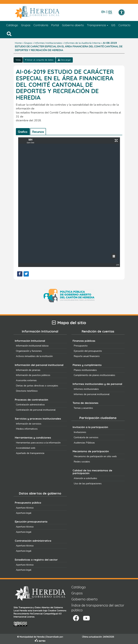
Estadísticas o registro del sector (36, 560)
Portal (55, 25)
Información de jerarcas (28, 370)
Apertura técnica (25, 508)
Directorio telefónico (27, 391)
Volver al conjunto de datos (39, 60)
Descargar (64, 60)
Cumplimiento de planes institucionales (94, 375)
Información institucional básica (32, 346)
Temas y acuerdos (83, 408)
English (103, 12)
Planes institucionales (85, 370)
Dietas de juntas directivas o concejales (37, 386)
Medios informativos (27, 429)
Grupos (26, 25)
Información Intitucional (30, 341)
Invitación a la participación (90, 427)
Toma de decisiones (85, 403)
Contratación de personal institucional (36, 410)
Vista (18, 60)
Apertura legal (24, 513)
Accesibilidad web (26, 448)
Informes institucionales (86, 389)
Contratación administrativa (30, 405)
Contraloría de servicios (86, 437)
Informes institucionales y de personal (97, 384)
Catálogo (12, 25)
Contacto (124, 25)
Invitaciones (80, 432)
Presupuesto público (28, 503)
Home (18, 43)
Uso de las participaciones (88, 484)
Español (110, 12)
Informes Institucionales (48, 43)
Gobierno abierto (73, 25)
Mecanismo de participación (91, 451)
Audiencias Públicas (84, 443)
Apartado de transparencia (30, 453)
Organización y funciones (29, 351)
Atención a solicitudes (85, 478)
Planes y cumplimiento (87, 365)
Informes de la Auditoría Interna (82, 43)
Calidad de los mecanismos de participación (92, 472)
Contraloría (41, 25)
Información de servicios (29, 424)
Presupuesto (81, 346)
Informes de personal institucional (92, 394)
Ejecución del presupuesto (88, 351)
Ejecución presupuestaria (31, 522)
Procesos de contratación (31, 400)
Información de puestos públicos (33, 375)
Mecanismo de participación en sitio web (95, 456)
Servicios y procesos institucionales (38, 419)
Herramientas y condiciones (33, 438)
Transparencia (98, 25)
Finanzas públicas (84, 341)
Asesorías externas (26, 380)
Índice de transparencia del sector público (98, 608)
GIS (113, 25)
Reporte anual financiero (87, 356)
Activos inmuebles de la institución (34, 356)
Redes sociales (82, 462)
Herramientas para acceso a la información (38, 443)
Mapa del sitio (69, 323)
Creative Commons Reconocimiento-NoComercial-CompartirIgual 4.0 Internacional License (40, 614)
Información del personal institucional (39, 365)
